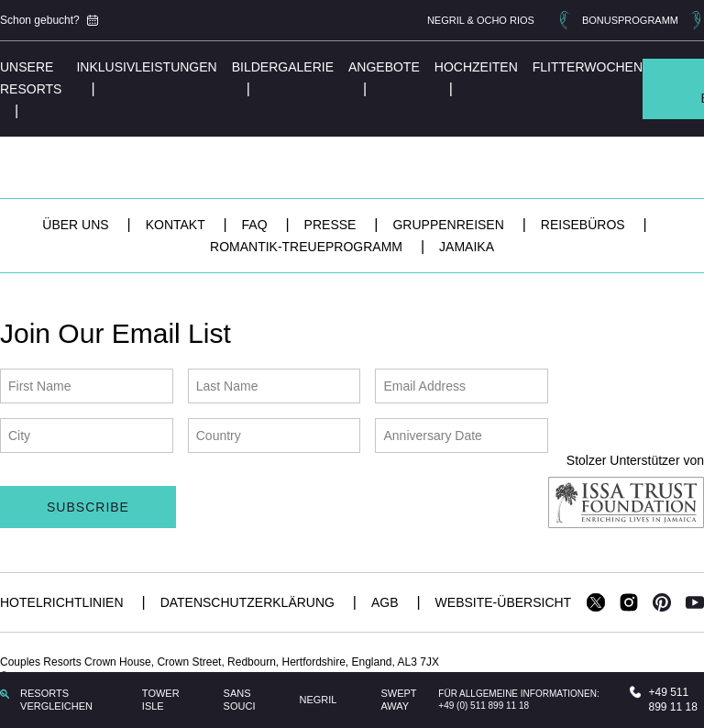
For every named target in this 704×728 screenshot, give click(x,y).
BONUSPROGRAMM (630, 20)
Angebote (384, 67)
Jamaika (467, 247)
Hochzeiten (476, 67)
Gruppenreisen (450, 225)
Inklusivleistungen (146, 67)
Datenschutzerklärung (249, 602)
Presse (332, 225)
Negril (318, 700)
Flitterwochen (588, 67)
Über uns (77, 225)
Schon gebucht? (49, 20)
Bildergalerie (283, 67)
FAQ (257, 225)
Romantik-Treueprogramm (308, 247)
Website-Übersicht (504, 602)
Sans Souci (240, 700)
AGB (386, 602)
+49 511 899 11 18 (663, 700)
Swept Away (398, 700)
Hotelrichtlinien (63, 602)
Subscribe (88, 507)
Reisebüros (585, 225)
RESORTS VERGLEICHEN (46, 700)
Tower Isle (161, 700)
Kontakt (177, 225)
